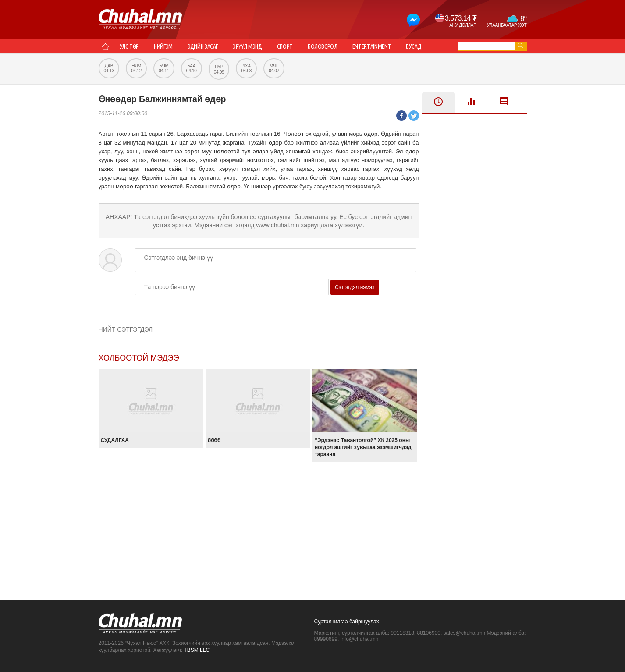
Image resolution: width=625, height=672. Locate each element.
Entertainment (372, 46)
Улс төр (130, 46)
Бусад (414, 46)
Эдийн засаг (203, 46)
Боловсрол (323, 46)
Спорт (285, 46)
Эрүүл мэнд (247, 46)
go (520, 45)
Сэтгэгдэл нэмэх (355, 287)
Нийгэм (163, 46)
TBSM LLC (197, 650)
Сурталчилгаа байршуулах (347, 622)
